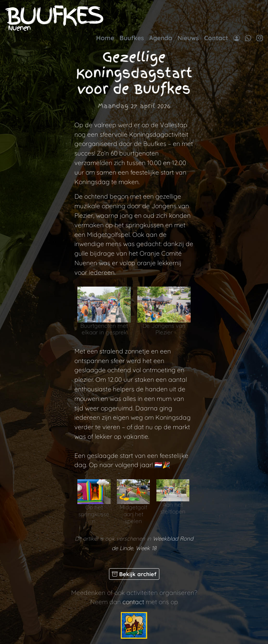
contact (133, 602)
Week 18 (146, 548)
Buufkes (132, 38)
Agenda (161, 38)
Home (105, 38)
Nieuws (188, 38)
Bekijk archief (134, 574)
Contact (216, 38)
